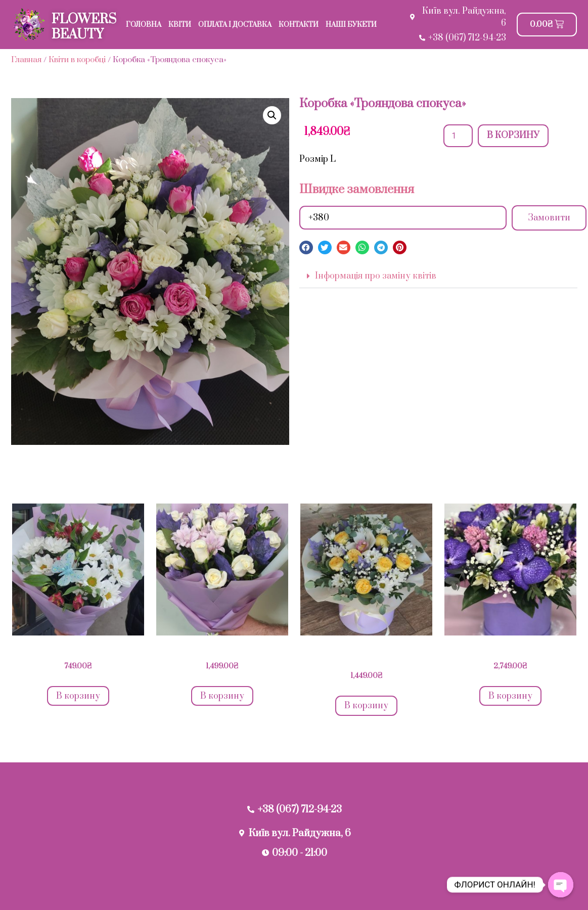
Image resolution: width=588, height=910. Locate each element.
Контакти (299, 25)
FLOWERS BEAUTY (84, 27)
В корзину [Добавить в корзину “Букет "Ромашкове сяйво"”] (78, 696)
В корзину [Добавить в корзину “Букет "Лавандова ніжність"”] (222, 696)
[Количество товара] (458, 136)
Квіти (180, 25)
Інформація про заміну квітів (376, 276)
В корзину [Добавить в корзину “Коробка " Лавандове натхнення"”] (366, 706)
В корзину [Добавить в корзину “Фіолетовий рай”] (510, 696)
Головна (144, 25)
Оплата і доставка (235, 25)
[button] (306, 247)
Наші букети (351, 25)
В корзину (513, 135)
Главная (26, 60)
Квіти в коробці (77, 60)
